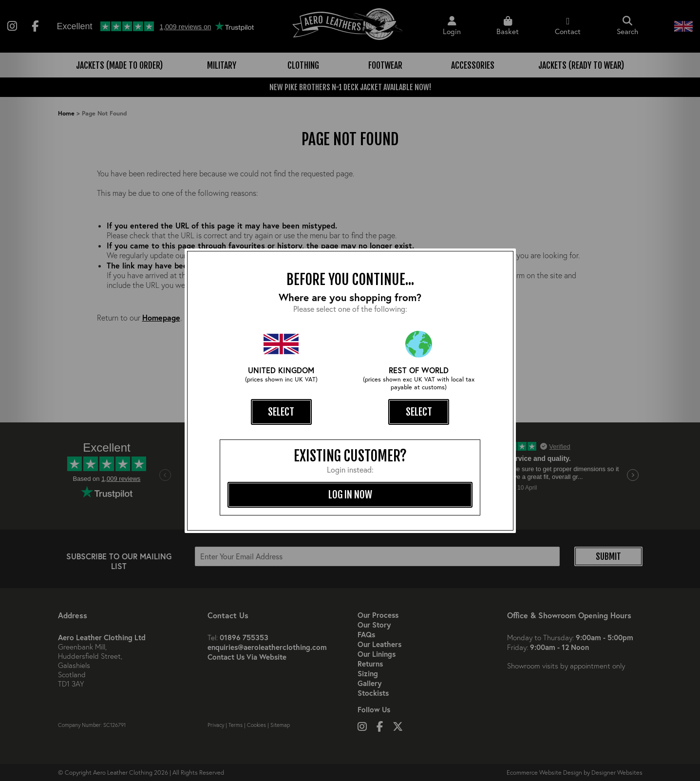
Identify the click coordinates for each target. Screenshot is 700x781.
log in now (350, 495)
